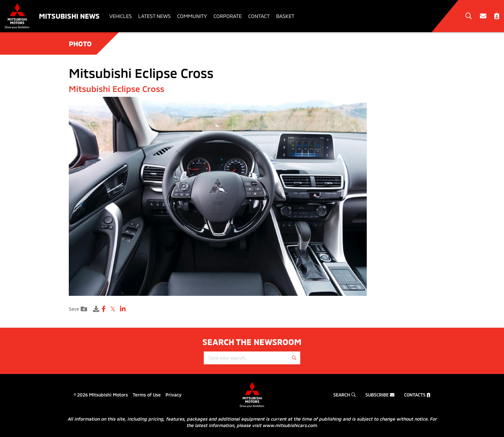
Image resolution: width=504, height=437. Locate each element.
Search (345, 395)
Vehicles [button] (121, 16)
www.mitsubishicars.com (290, 425)
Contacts (417, 395)
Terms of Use (147, 395)
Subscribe (380, 395)
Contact (259, 16)
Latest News (154, 16)
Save (78, 309)
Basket (285, 16)
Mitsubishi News (69, 16)
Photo (80, 43)
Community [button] (192, 16)
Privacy (174, 395)
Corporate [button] (228, 16)
